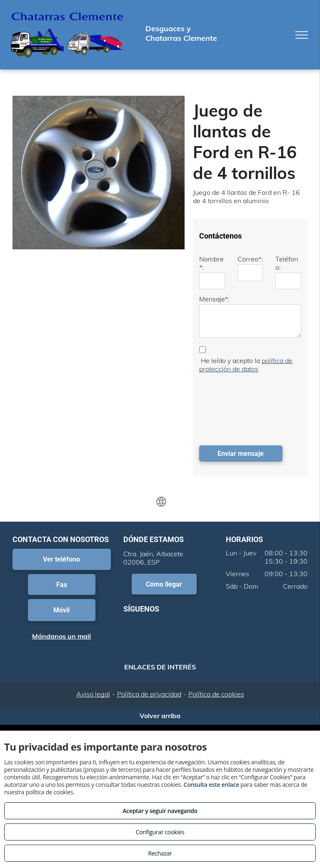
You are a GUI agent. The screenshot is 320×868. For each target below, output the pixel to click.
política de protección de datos (246, 365)
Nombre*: (211, 263)
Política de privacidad (149, 694)
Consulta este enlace (211, 785)
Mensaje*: (214, 299)
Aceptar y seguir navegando (160, 811)
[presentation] (233, 407)
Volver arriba (160, 716)
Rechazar (160, 853)
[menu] (302, 35)
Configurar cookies (160, 832)
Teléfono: (287, 263)
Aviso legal (93, 694)
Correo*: (250, 259)
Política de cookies (216, 694)
